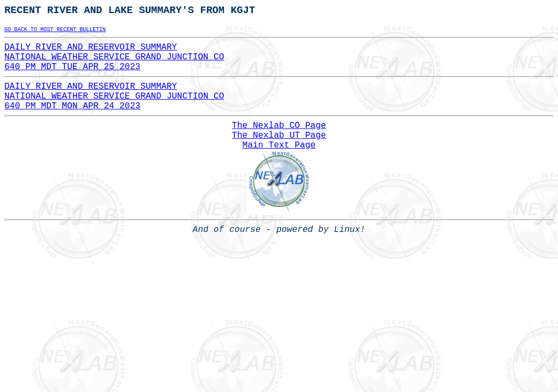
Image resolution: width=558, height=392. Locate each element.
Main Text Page (279, 145)
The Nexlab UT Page (279, 136)
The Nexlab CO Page (279, 126)
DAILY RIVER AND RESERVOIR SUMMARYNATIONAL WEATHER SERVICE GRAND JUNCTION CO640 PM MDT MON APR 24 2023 (114, 96)
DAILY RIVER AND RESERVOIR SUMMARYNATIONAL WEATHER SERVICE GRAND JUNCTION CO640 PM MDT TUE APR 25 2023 (114, 57)
